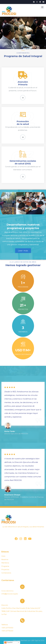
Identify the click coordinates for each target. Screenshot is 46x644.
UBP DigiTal (35, 641)
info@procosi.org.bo (10, 594)
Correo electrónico (7, 591)
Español (8, 642)
